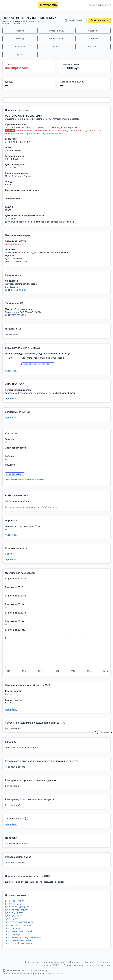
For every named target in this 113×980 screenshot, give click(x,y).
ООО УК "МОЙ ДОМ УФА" (19, 925)
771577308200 (18, 315)
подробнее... (12, 371)
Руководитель (57, 31)
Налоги (56, 46)
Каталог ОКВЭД (51, 965)
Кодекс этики (31, 962)
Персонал (93, 39)
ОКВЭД (20, 39)
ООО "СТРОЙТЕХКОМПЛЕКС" (21, 944)
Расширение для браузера (77, 965)
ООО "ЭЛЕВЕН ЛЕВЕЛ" (17, 910)
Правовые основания (54, 962)
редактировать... (15, 474)
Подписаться (99, 20)
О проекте (75, 962)
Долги (20, 54)
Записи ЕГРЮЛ (56, 39)
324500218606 (18, 290)
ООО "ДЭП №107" (14, 901)
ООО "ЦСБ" (11, 919)
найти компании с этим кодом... (38, 364)
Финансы (20, 46)
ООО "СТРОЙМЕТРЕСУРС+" (20, 922)
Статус (20, 31)
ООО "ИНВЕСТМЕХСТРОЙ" (19, 931)
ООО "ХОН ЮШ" (13, 916)
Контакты (106, 962)
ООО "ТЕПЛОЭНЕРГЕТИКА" (19, 941)
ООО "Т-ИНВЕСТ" (14, 913)
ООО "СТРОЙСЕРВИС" (17, 907)
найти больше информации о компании (25, 479)
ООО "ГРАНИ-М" (14, 904)
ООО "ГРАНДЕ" (13, 934)
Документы (90, 962)
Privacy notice (104, 732)
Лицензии (93, 31)
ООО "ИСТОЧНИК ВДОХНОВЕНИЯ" (24, 937)
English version (74, 20)
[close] (111, 732)
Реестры (93, 46)
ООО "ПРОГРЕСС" (15, 928)
